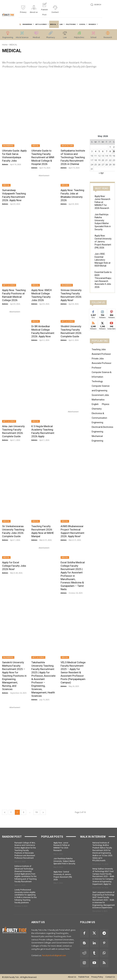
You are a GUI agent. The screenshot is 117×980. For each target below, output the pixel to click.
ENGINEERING (8, 146)
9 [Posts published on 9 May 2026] (114, 151)
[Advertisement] (58, 113)
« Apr (101, 173)
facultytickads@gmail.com (54, 955)
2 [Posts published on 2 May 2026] (114, 147)
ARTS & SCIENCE (9, 285)
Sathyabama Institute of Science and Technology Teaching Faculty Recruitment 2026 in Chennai (73, 157)
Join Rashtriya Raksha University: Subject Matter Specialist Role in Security (64, 861)
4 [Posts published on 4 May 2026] (96, 151)
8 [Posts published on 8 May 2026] (110, 151)
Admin (5, 164)
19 (36, 812)
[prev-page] (5, 812)
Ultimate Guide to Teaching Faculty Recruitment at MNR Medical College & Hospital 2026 (43, 157)
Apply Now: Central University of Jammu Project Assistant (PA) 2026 (103, 242)
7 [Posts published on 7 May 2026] (106, 151)
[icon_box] (23, 10)
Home (5, 45)
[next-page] (43, 812)
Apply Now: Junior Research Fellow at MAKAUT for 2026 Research (102, 202)
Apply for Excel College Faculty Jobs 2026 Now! (14, 566)
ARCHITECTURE (67, 146)
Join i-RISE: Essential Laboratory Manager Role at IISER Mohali (103, 260)
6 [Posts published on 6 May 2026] (103, 151)
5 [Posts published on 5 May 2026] (99, 151)
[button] (95, 5)
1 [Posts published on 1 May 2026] (110, 147)
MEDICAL (36, 146)
